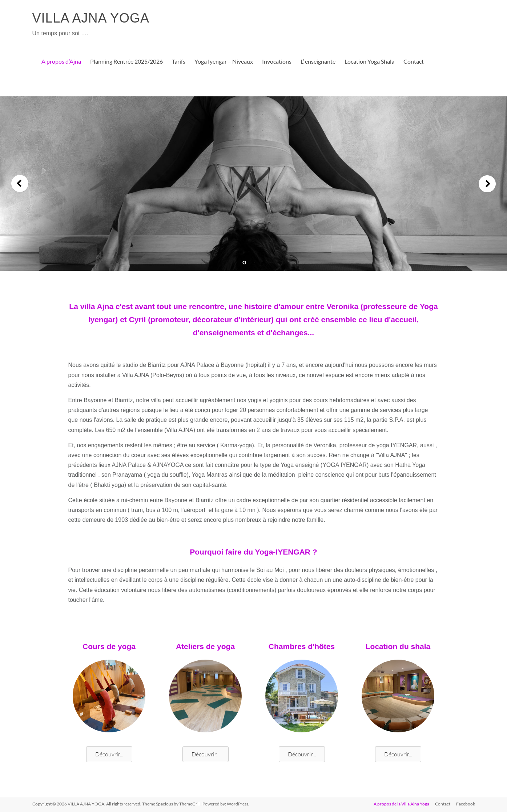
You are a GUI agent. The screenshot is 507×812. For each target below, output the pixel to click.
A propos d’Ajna (61, 61)
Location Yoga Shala (369, 61)
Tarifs (179, 61)
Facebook (466, 804)
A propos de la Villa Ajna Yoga (401, 804)
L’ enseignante (318, 61)
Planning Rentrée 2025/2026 (126, 61)
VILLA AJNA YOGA (91, 18)
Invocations (277, 61)
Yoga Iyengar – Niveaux (224, 61)
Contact (414, 61)
